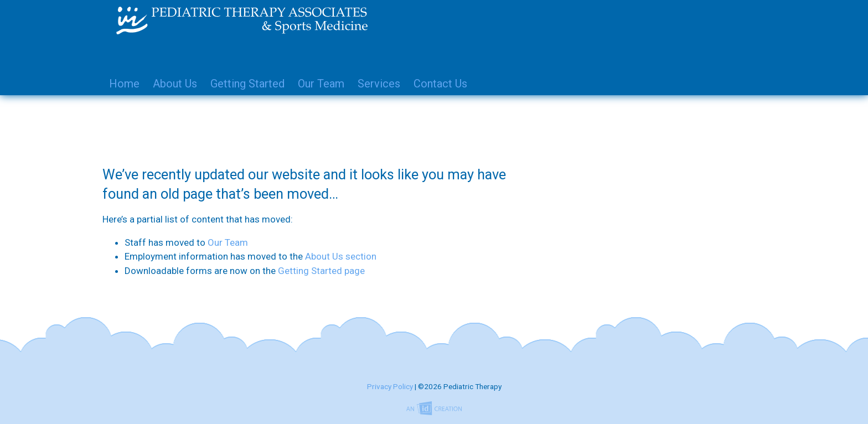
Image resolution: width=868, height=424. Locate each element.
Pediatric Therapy (420, 20)
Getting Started (247, 84)
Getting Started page (321, 271)
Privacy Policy (390, 386)
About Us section (341, 256)
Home (124, 84)
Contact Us (440, 84)
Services (379, 84)
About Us (175, 84)
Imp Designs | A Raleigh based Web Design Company (434, 409)
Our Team (321, 84)
